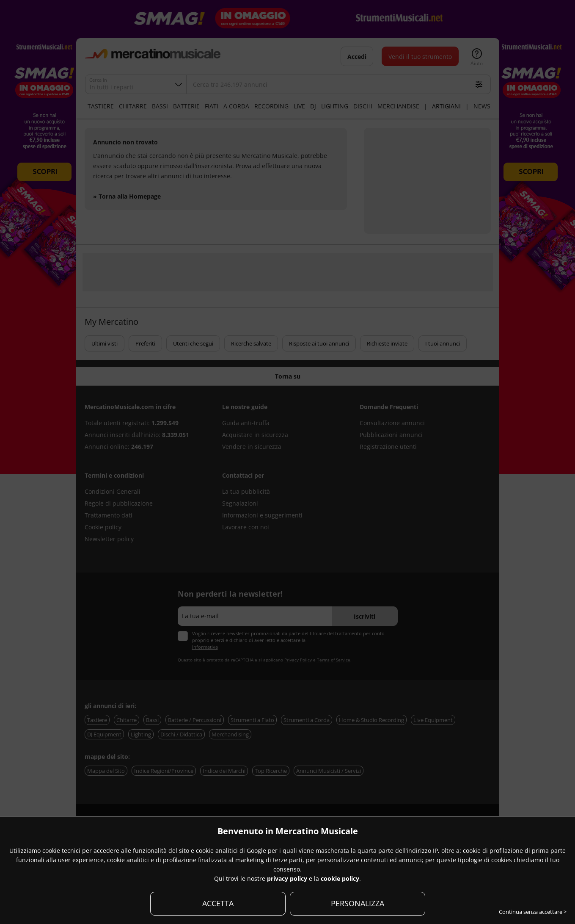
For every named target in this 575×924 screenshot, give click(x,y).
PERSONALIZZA (358, 903)
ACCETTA (218, 903)
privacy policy (287, 878)
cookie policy (340, 878)
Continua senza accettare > (533, 912)
